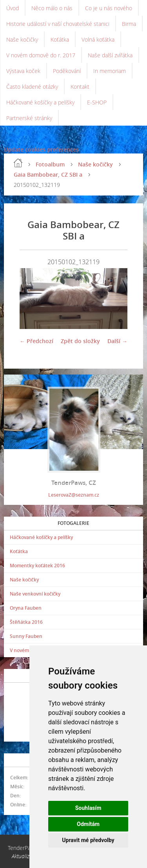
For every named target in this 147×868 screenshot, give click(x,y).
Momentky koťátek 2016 (37, 566)
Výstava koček (23, 71)
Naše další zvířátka (110, 55)
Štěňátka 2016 (26, 622)
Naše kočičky (22, 39)
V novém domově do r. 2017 (41, 55)
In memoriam (110, 71)
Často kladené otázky (32, 87)
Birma (129, 24)
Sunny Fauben (26, 636)
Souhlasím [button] (88, 808)
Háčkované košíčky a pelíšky (40, 102)
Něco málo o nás (52, 8)
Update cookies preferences (41, 149)
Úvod (13, 8)
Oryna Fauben (26, 608)
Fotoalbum (50, 164)
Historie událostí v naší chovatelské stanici (58, 24)
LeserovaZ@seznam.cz (74, 495)
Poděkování (67, 71)
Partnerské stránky (29, 118)
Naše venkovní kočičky (35, 594)
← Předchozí (36, 341)
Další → (117, 341)
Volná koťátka (98, 39)
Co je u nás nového (109, 8)
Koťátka (60, 39)
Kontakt (80, 87)
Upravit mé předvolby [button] (88, 840)
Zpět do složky (80, 341)
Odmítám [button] (88, 824)
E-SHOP (97, 102)
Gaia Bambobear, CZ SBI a (48, 175)
